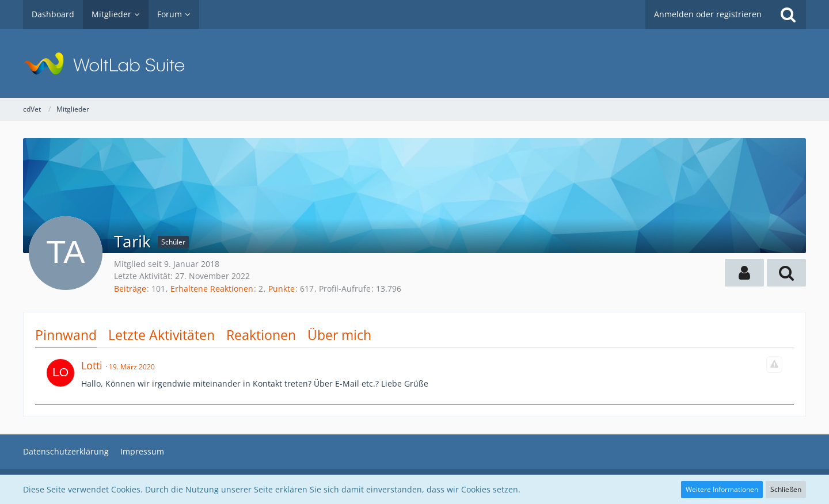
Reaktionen (261, 335)
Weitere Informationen (722, 489)
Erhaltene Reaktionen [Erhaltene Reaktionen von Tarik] (212, 289)
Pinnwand (66, 335)
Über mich (339, 335)
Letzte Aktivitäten (161, 335)
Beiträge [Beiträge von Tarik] (130, 289)
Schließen (786, 489)
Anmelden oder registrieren (708, 14)
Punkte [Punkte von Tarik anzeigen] (282, 289)
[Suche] (788, 14)
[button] (744, 273)
